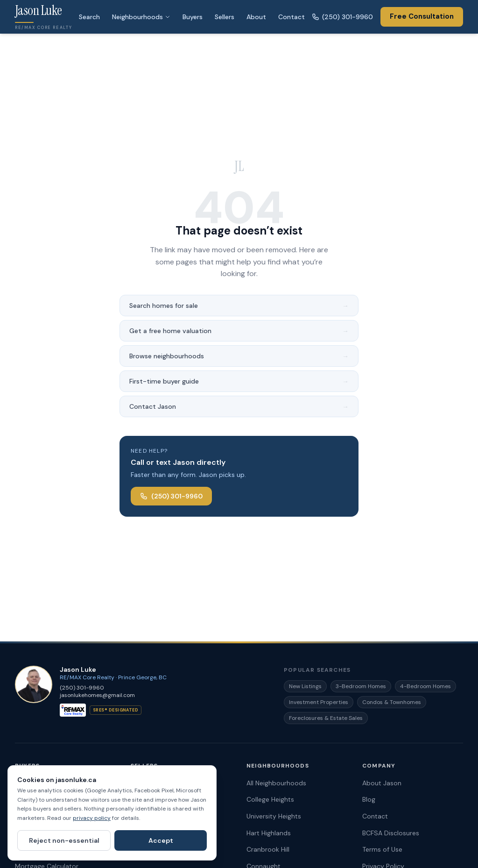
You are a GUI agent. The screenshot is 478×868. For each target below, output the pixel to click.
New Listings (305, 686)
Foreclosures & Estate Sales (326, 718)
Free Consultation (422, 16)
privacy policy (92, 818)
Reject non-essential (64, 840)
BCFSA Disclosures (391, 833)
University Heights (274, 816)
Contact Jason (239, 406)
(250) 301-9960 (342, 17)
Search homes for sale (239, 306)
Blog (369, 799)
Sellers (225, 17)
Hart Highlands (269, 833)
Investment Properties (319, 702)
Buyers (193, 17)
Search (89, 17)
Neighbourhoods (141, 17)
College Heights (270, 799)
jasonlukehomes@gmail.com (97, 695)
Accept (161, 840)
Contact (292, 17)
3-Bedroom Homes (361, 686)
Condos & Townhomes (392, 702)
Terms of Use (382, 849)
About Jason (382, 783)
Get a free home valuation (239, 331)
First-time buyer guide (239, 381)
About (256, 17)
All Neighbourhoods (276, 783)
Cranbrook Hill (268, 849)
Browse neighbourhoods (239, 356)
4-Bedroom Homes (425, 686)
